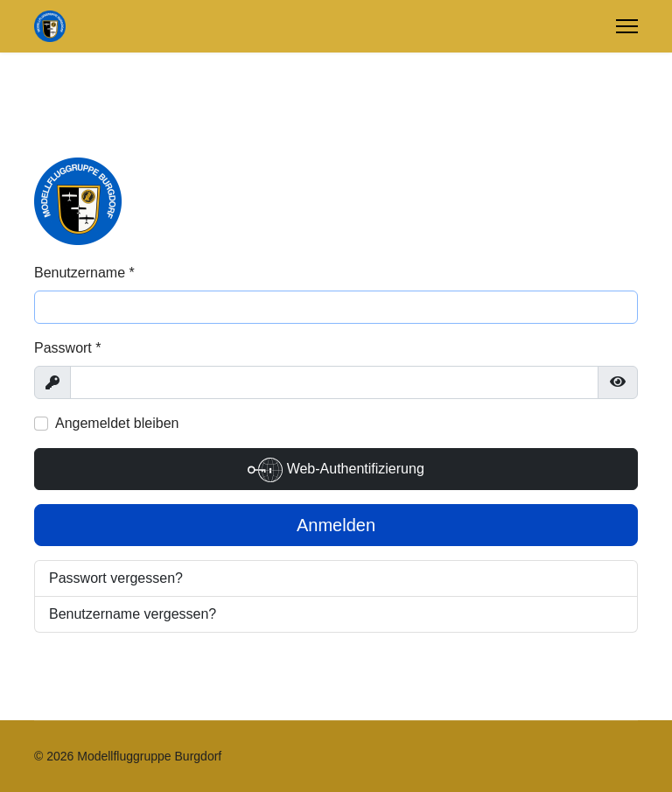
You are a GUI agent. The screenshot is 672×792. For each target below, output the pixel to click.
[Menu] (627, 26)
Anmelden (336, 525)
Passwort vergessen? (116, 578)
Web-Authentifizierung (336, 470)
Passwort (67, 348)
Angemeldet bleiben (117, 423)
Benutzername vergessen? (133, 614)
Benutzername (84, 273)
